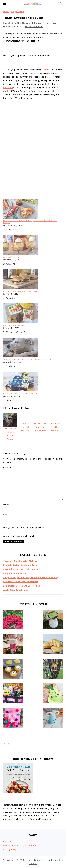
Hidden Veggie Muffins (14, 268)
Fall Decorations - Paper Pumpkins (21, 524)
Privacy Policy (10, 792)
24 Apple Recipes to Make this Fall (21, 508)
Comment (9, 410)
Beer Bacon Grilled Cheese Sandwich (21, 234)
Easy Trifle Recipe (12, 200)
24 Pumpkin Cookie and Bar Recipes (22, 529)
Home (6, 12)
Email (7, 457)
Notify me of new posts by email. (19, 479)
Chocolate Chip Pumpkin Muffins (20, 504)
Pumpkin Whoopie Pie (15, 516)
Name (7, 447)
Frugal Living (18, 12)
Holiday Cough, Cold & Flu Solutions (21, 336)
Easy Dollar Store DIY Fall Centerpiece (23, 512)
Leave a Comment (34, 26)
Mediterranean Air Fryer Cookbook (20, 788)
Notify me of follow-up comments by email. (24, 470)
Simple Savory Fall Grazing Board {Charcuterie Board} (31, 520)
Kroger (47, 70)
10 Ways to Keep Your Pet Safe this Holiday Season (28, 302)
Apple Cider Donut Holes (16, 533)
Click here (8, 88)
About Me (8, 784)
